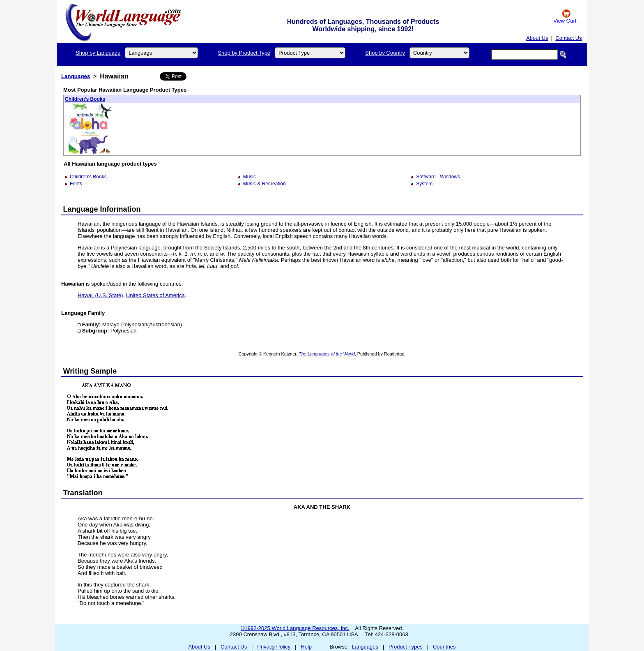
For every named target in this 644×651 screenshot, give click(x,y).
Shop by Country (385, 53)
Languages (76, 76)
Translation (83, 493)
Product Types (406, 647)
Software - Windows (438, 177)
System (424, 184)
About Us (537, 38)
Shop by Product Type (244, 53)
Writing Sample (90, 371)
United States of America (155, 295)
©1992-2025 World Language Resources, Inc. (295, 628)
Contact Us (568, 38)
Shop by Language (98, 53)
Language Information (102, 209)
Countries (444, 647)
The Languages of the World (327, 354)
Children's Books (85, 99)
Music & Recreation (264, 184)
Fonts (76, 184)
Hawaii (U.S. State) (100, 295)
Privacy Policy (274, 647)
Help (306, 647)
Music (250, 177)
